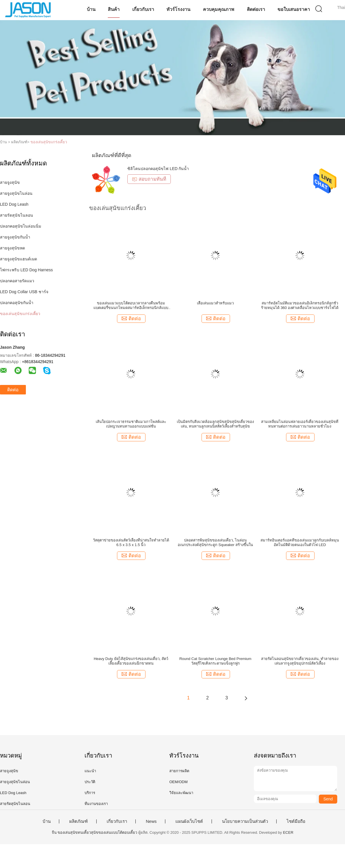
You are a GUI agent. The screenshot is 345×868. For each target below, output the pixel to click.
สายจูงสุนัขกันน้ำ (15, 237)
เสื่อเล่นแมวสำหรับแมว (215, 303)
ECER (288, 832)
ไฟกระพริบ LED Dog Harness (26, 270)
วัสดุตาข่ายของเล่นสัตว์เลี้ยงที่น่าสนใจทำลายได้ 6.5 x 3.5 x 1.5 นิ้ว (131, 542)
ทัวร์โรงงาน (178, 9)
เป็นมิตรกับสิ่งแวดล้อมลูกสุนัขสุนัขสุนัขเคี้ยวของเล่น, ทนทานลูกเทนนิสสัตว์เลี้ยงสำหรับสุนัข (215, 424)
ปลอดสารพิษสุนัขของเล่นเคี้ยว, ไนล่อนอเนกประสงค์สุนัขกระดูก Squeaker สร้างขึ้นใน (215, 542)
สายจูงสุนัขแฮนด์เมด (19, 259)
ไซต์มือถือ (296, 821)
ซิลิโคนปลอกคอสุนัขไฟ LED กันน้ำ (158, 169)
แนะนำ (90, 771)
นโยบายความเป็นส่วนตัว (245, 821)
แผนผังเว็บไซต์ (189, 821)
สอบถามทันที (149, 179)
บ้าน (91, 9)
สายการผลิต (179, 771)
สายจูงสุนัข (10, 182)
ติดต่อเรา (256, 9)
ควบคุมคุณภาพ (219, 9)
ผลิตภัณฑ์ (78, 821)
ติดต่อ (13, 390)
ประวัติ (90, 782)
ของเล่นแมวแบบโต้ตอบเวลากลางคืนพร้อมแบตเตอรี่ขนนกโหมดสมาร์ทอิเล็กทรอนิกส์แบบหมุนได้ (131, 306)
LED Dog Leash (14, 204)
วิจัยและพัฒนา (181, 793)
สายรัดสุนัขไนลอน (17, 215)
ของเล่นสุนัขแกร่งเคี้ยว (49, 142)
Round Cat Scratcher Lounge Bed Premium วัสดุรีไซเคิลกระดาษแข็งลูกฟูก (215, 661)
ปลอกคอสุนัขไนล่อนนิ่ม (21, 226)
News (151, 821)
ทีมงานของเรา (96, 804)
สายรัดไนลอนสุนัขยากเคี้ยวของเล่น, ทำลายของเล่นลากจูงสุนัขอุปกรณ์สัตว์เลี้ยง (300, 661)
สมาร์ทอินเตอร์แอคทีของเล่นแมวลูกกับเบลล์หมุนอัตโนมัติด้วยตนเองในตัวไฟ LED (300, 542)
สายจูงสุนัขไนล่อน (16, 193)
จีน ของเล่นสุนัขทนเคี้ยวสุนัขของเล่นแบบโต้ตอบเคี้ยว (95, 832)
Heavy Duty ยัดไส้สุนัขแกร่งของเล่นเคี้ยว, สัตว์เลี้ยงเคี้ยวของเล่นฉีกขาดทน (131, 661)
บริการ (90, 793)
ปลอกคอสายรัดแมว (17, 281)
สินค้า (114, 9)
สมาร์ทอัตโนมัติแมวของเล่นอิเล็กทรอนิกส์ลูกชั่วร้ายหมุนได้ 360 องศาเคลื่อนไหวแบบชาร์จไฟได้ (300, 305)
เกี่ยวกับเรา (143, 9)
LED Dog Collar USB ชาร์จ (24, 292)
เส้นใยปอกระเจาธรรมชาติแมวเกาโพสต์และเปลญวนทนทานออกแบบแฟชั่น (131, 424)
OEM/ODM (179, 782)
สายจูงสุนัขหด (13, 248)
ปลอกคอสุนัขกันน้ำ (17, 303)
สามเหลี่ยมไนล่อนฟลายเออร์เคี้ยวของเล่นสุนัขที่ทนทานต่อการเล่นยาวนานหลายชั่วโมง (300, 424)
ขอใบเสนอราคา (294, 9)
